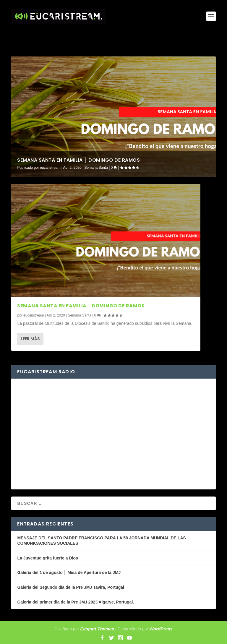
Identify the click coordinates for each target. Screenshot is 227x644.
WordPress (161, 629)
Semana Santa (96, 168)
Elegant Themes (97, 629)
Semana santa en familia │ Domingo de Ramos (78, 160)
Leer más (30, 339)
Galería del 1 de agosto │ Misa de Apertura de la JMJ (69, 572)
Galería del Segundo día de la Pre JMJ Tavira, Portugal (71, 587)
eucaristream (50, 168)
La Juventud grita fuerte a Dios (47, 558)
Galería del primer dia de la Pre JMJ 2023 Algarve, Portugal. (76, 602)
